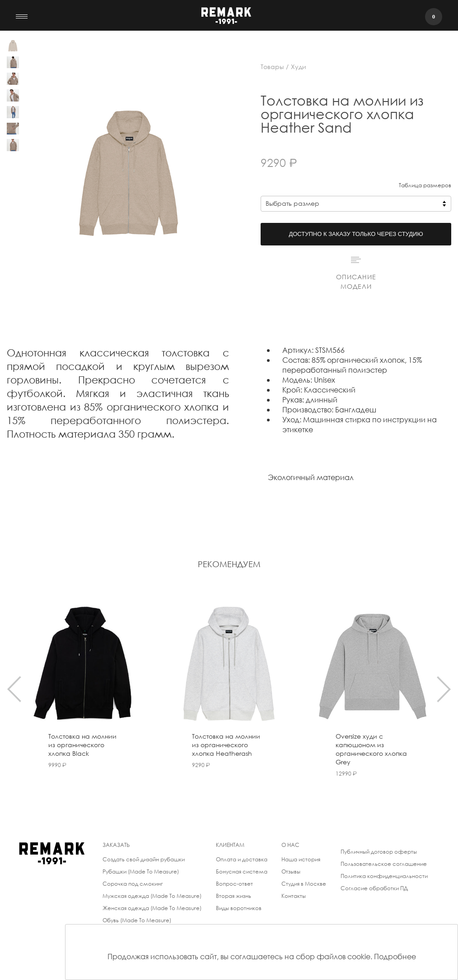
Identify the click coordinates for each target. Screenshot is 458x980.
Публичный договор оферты (379, 852)
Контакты (294, 896)
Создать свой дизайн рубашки (144, 859)
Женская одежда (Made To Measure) (152, 908)
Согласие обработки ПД (374, 888)
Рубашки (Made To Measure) (141, 871)
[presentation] (14, 689)
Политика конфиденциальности (384, 876)
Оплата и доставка (242, 859)
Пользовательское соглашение (384, 864)
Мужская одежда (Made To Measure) (152, 896)
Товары (272, 67)
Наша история (301, 859)
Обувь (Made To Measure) (137, 920)
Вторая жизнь (234, 896)
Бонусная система (242, 871)
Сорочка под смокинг (133, 884)
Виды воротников (239, 908)
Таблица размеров (425, 185)
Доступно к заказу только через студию (356, 234)
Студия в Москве (304, 884)
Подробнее (395, 956)
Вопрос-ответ (234, 884)
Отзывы (291, 871)
